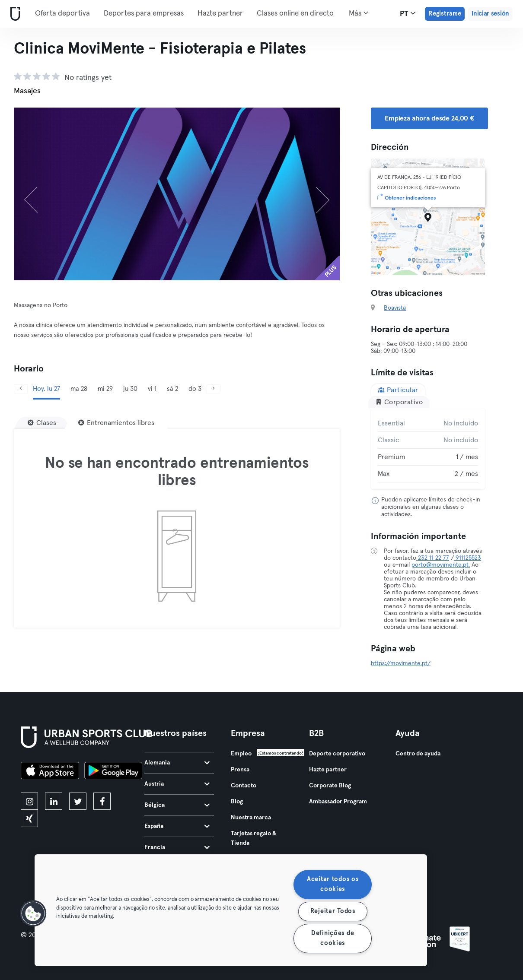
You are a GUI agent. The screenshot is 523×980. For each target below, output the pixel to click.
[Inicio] (13, 14)
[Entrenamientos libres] (116, 423)
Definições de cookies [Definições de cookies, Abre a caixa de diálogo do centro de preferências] (333, 938)
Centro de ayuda (418, 754)
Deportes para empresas (144, 14)
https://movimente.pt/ (401, 663)
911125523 (467, 558)
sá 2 (172, 389)
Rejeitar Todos (333, 911)
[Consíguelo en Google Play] (113, 772)
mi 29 (105, 389)
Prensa (240, 770)
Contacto (244, 786)
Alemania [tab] (177, 763)
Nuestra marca (251, 818)
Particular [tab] (398, 390)
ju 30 (130, 389)
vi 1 (152, 389)
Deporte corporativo (337, 754)
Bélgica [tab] (177, 805)
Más (359, 13)
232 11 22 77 (433, 558)
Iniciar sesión (490, 14)
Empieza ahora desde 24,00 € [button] (429, 118)
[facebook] (102, 801)
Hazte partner (220, 14)
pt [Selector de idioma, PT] (408, 13)
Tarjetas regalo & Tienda (254, 838)
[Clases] (42, 423)
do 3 (195, 389)
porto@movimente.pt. (441, 565)
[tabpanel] (428, 449)
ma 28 (79, 389)
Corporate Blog (330, 786)
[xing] (29, 818)
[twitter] (78, 801)
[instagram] (29, 801)
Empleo (241, 754)
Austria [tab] (177, 784)
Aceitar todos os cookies (333, 884)
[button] (33, 913)
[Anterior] (38, 194)
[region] (231, 910)
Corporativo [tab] (399, 402)
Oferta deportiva (62, 14)
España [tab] (177, 826)
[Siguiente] (315, 194)
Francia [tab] (177, 847)
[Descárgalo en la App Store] (50, 772)
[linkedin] (54, 801)
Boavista (395, 308)
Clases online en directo (295, 14)
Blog (237, 802)
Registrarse (445, 14)
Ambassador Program (338, 802)
